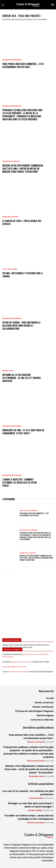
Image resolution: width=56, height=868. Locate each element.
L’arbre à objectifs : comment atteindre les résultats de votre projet (20, 482)
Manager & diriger (10, 217)
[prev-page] (4, 571)
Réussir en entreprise (12, 60)
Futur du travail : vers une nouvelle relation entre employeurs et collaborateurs (21, 326)
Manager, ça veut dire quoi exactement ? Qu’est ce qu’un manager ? (31, 805)
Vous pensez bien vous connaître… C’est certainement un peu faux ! (23, 65)
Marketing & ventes (11, 161)
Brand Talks (8, 371)
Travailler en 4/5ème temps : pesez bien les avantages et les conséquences (29, 817)
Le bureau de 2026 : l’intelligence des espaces (22, 222)
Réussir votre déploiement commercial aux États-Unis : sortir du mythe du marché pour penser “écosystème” (23, 169)
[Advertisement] (28, 607)
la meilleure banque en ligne (19, 672)
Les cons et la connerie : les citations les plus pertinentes (28, 793)
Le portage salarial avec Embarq (14, 667)
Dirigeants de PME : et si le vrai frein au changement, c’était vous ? (23, 432)
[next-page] (8, 571)
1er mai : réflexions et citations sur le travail (23, 275)
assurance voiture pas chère (22, 662)
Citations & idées (10, 269)
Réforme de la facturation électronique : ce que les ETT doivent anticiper (22, 378)
